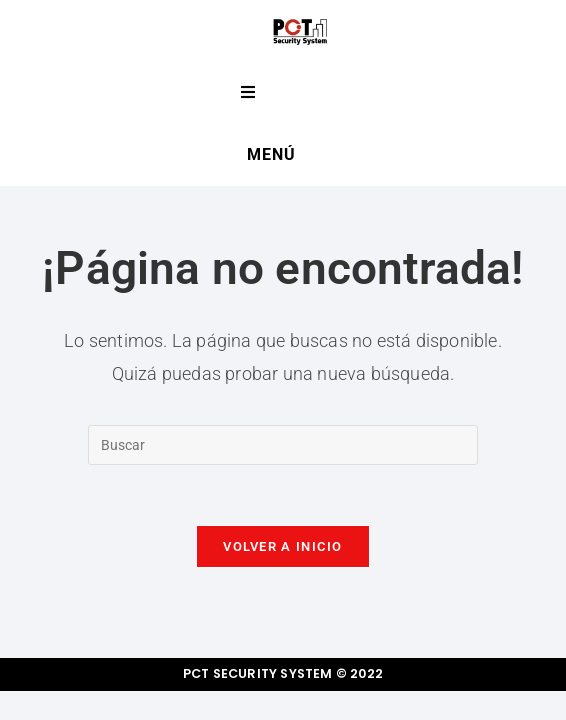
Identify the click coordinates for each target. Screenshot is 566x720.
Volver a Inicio (283, 546)
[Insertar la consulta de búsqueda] (283, 445)
